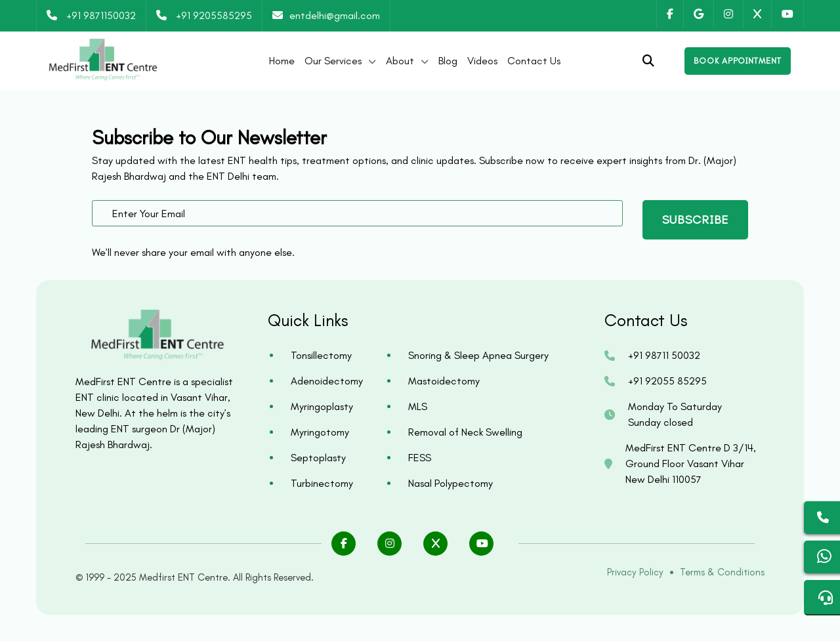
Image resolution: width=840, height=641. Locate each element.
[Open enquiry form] (738, 61)
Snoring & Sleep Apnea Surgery (478, 355)
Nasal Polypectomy (451, 483)
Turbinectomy (322, 483)
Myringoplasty (322, 406)
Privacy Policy (635, 572)
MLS (418, 406)
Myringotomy (320, 432)
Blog (448, 61)
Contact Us (534, 61)
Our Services (333, 61)
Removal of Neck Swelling (465, 432)
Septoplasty (318, 458)
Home (282, 61)
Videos (482, 61)
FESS (420, 458)
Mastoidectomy (444, 381)
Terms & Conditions (722, 572)
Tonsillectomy (321, 355)
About (400, 61)
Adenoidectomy (327, 381)
